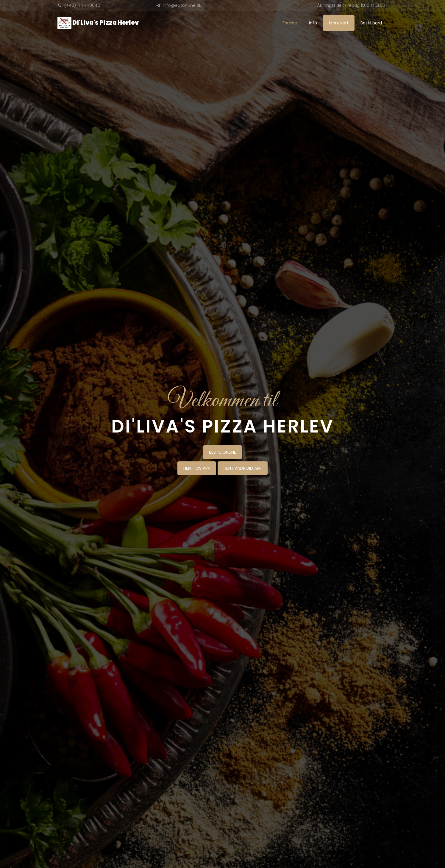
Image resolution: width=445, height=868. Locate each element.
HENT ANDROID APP (243, 468)
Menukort (339, 23)
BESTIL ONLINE (223, 452)
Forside (290, 23)
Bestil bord (371, 23)
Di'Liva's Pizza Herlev (98, 23)
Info (313, 23)
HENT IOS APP (197, 468)
